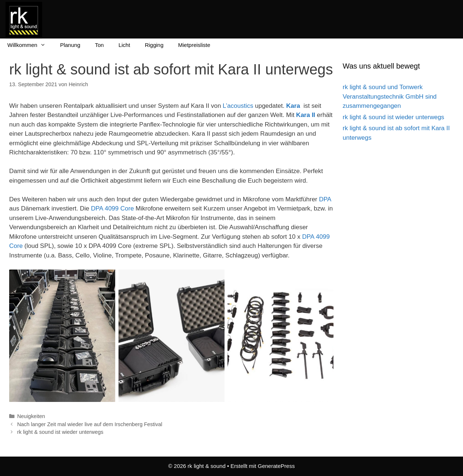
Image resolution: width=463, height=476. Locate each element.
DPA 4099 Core (112, 208)
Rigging (154, 45)
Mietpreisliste (194, 45)
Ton (99, 45)
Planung (70, 45)
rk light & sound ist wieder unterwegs (60, 432)
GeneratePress (276, 466)
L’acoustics (238, 106)
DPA (325, 199)
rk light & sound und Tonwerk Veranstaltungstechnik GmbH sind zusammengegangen (390, 96)
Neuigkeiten (31, 416)
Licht (124, 45)
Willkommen (30, 45)
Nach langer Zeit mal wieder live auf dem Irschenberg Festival (90, 424)
